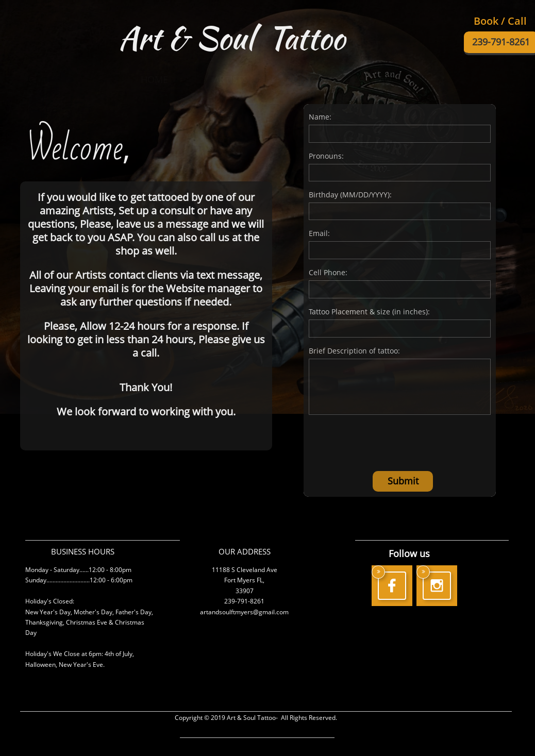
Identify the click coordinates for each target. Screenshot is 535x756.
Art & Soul (190, 38)
